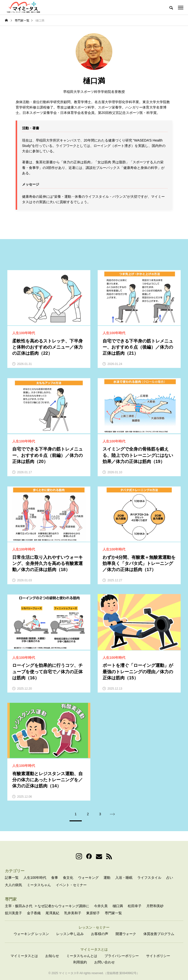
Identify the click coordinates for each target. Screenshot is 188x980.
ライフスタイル (149, 878)
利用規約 (80, 962)
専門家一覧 (113, 913)
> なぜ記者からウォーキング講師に (62, 906)
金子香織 (34, 913)
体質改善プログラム (159, 934)
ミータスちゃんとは (82, 956)
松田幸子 (135, 906)
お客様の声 (100, 934)
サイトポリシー (158, 956)
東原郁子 (93, 913)
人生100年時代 (35, 878)
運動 (107, 878)
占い (170, 878)
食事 (55, 878)
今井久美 (101, 906)
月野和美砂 (155, 906)
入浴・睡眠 (124, 878)
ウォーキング (88, 878)
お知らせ (52, 956)
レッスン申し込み (70, 934)
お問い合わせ (105, 962)
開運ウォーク (126, 934)
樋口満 (118, 906)
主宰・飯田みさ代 (19, 906)
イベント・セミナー (71, 885)
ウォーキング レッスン (31, 934)
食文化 (68, 878)
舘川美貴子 (13, 913)
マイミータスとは (24, 956)
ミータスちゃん (39, 885)
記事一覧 (12, 878)
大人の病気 (13, 885)
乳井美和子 (73, 913)
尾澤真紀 (52, 913)
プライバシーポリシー (122, 956)
